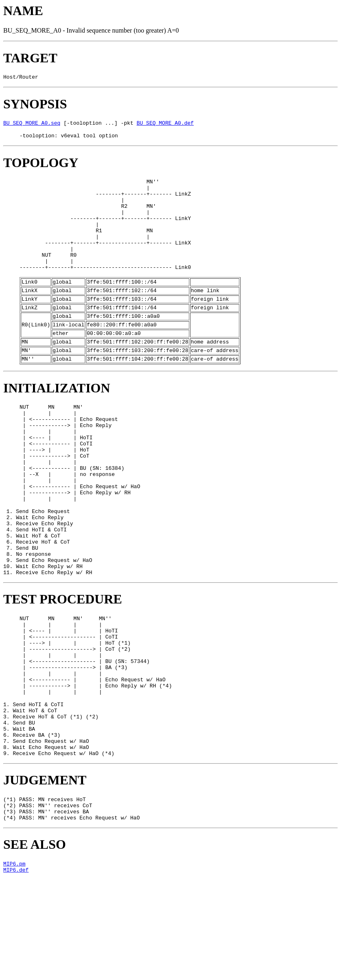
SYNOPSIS (35, 105)
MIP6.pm (14, 964)
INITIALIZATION (57, 422)
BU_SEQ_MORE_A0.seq (32, 125)
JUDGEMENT (45, 874)
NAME (23, 11)
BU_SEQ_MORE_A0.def (165, 125)
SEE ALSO (35, 943)
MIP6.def (16, 971)
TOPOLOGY (41, 166)
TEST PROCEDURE (63, 666)
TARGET (30, 58)
